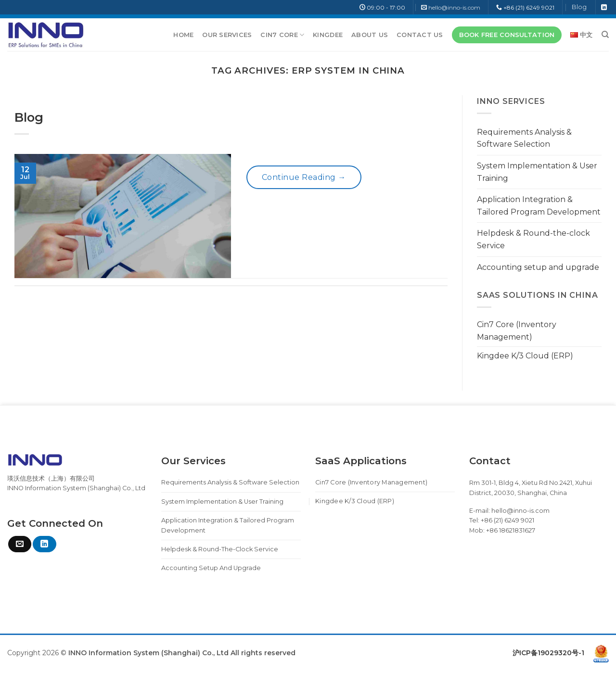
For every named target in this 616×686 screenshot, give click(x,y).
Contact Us (420, 35)
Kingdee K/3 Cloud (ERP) (525, 356)
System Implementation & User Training (537, 172)
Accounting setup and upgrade (538, 267)
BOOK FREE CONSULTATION (507, 35)
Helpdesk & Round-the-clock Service (533, 239)
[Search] (605, 35)
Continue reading (304, 178)
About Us (370, 35)
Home (183, 35)
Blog (579, 7)
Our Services (227, 35)
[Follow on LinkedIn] (604, 8)
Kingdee (328, 35)
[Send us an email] (20, 544)
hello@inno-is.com (454, 7)
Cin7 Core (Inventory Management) (517, 331)
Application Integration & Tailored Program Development (539, 206)
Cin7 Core (282, 35)
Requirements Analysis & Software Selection (524, 138)
